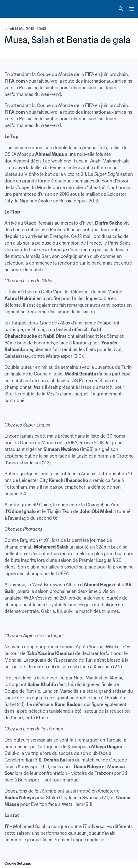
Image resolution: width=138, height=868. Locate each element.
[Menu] (132, 9)
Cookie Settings (18, 863)
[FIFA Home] (15, 9)
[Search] (121, 9)
